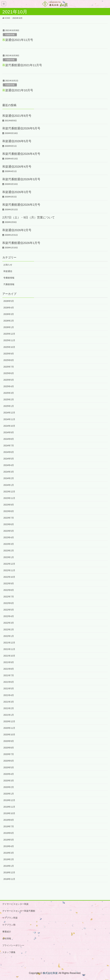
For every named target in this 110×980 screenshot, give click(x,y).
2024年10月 (9, 426)
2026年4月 (9, 308)
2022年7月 (9, 597)
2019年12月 (9, 800)
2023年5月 (9, 531)
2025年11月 (9, 340)
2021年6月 (9, 682)
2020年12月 (9, 721)
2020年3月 (9, 781)
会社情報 (7, 938)
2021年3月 (9, 702)
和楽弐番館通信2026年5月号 (21, 128)
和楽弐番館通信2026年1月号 (21, 243)
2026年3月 (9, 314)
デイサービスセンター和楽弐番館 (19, 911)
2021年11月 (9, 649)
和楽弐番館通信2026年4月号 (21, 154)
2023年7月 (9, 518)
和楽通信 (8, 271)
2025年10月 (9, 347)
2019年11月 (9, 807)
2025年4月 (9, 386)
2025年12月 (9, 334)
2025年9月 (9, 354)
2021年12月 (9, 643)
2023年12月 (9, 492)
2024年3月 (9, 472)
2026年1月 (9, 327)
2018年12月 (9, 872)
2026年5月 (9, 301)
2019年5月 (9, 840)
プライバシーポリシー (13, 945)
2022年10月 (9, 577)
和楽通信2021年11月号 (18, 40)
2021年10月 (9, 656)
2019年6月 (9, 833)
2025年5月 (9, 380)
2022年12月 (9, 564)
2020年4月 (9, 774)
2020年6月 (9, 761)
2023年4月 (9, 537)
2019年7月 (9, 826)
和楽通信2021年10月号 (18, 90)
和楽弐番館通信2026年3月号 (21, 179)
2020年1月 (9, 794)
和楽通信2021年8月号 (17, 116)
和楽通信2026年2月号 (17, 230)
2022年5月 (9, 610)
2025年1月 (9, 406)
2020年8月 (9, 748)
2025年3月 (9, 393)
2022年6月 (9, 603)
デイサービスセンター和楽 (15, 904)
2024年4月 (9, 465)
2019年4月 (9, 846)
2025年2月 (9, 399)
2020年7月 (9, 754)
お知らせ (8, 265)
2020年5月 (9, 767)
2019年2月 (9, 859)
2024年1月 (9, 485)
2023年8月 (9, 511)
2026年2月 (9, 321)
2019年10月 (9, 813)
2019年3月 (9, 853)
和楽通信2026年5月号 (17, 141)
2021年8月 (9, 669)
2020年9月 (9, 741)
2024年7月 (9, 446)
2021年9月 (9, 662)
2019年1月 (9, 866)
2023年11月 (9, 498)
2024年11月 (9, 419)
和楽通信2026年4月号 (17, 167)
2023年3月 (9, 544)
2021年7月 (9, 675)
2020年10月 (9, 735)
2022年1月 (9, 636)
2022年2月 (9, 630)
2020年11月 (9, 728)
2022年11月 (9, 570)
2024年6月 (9, 452)
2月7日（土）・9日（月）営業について (29, 217)
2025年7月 (9, 367)
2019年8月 (9, 820)
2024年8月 (9, 439)
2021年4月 (9, 695)
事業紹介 (7, 932)
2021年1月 (9, 715)
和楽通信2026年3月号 (17, 192)
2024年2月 (9, 478)
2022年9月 (9, 583)
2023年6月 (9, 524)
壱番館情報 (10, 35)
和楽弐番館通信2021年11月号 (22, 65)
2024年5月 (9, 459)
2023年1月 (9, 557)
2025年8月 (9, 360)
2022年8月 (9, 590)
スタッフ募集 (9, 952)
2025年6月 (9, 373)
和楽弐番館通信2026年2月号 (21, 205)
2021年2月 (9, 708)
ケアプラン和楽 (10, 918)
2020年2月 (9, 787)
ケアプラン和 (9, 925)
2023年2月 (9, 551)
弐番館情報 (10, 60)
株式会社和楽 (50, 973)
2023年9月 (9, 505)
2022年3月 (9, 623)
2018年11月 (9, 879)
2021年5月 (9, 688)
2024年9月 (9, 432)
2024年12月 (9, 413)
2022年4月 (9, 616)
